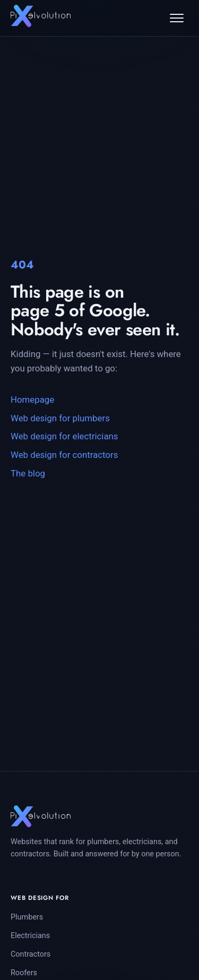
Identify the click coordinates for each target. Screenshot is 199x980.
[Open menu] (177, 18)
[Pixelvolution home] (41, 16)
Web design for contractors (64, 455)
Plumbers (27, 917)
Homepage (32, 400)
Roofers (24, 973)
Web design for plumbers (60, 418)
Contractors (31, 954)
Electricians (30, 936)
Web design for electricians (64, 436)
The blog (28, 473)
